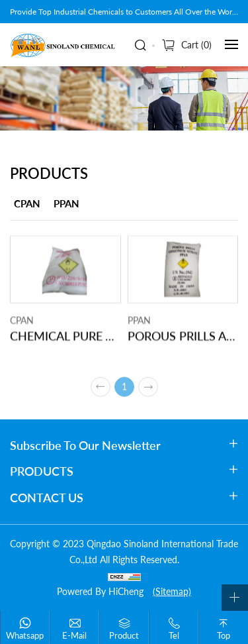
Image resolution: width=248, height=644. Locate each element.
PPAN (66, 203)
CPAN (27, 203)
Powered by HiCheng (100, 591)
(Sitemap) (172, 591)
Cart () (196, 45)
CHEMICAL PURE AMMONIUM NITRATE (65, 338)
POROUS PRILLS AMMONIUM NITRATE (183, 338)
